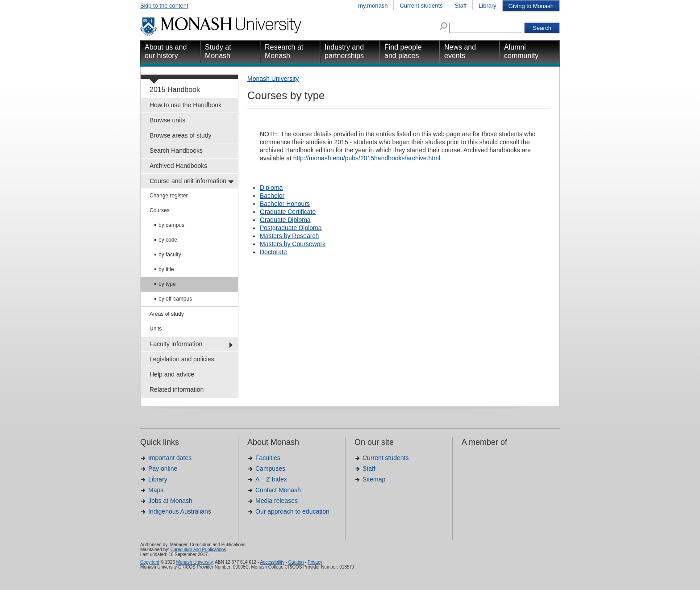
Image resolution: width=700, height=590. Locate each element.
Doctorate (273, 252)
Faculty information (176, 344)
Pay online (163, 469)
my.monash (373, 6)
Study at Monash (218, 51)
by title (166, 269)
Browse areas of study (181, 135)
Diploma (271, 188)
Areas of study (167, 314)
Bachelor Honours (285, 204)
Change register (169, 196)
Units (156, 329)
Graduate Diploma (285, 220)
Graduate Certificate (288, 212)
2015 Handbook (175, 90)
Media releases (277, 501)
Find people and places (403, 51)
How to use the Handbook (185, 105)
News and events (460, 51)
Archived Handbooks (178, 166)
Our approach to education (292, 511)
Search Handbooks (176, 151)
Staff (461, 6)
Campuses (270, 469)
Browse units (167, 120)
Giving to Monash (531, 6)
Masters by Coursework (293, 244)
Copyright (150, 562)
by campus (171, 225)
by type (167, 284)
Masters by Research (289, 236)
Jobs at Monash (170, 501)
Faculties (268, 458)
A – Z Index (271, 479)
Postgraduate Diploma (291, 228)
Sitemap (374, 479)
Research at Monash (284, 51)
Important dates (170, 458)
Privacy (315, 562)
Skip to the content (164, 6)
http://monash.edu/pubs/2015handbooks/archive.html (367, 158)
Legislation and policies (182, 359)
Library (487, 6)
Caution (296, 562)
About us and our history (166, 51)
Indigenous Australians (180, 511)
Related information (177, 389)
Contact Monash (278, 490)
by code (168, 240)
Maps (156, 490)
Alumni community (521, 51)
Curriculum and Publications (198, 550)
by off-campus (175, 299)
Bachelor (272, 196)
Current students (421, 6)
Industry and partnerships (344, 51)
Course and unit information (188, 181)
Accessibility (272, 562)
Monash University (273, 79)
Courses (160, 210)
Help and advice (172, 374)
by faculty (170, 255)
